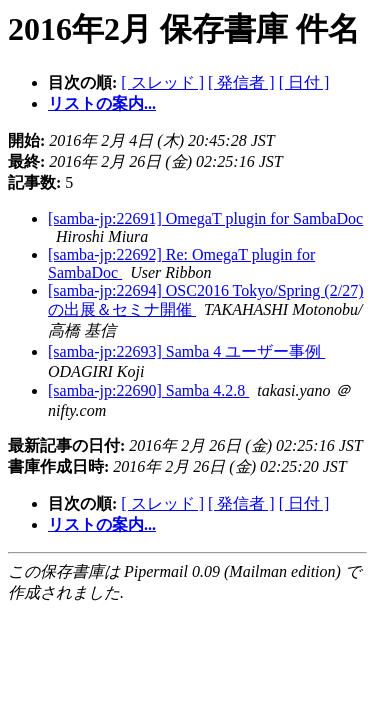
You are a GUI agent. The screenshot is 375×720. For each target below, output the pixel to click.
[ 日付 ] (304, 82)
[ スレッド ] (162, 82)
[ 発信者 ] (241, 82)
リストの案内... (102, 103)
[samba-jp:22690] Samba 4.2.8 (148, 390)
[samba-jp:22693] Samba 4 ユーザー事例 (186, 351)
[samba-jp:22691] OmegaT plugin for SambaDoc (205, 218)
